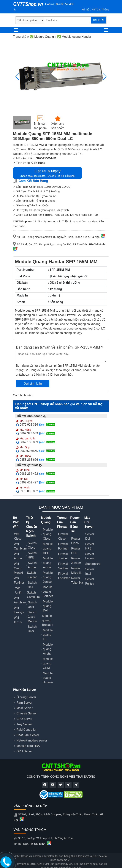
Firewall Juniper (63, 556)
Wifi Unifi (18, 590)
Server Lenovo (90, 556)
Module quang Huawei (48, 678)
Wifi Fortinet (19, 580)
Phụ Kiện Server (25, 690)
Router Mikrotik (76, 570)
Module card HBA (28, 746)
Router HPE (76, 551)
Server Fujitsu (90, 581)
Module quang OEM (48, 663)
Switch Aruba (32, 565)
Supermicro (93, 564)
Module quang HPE (48, 548)
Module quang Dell (48, 606)
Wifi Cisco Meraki (18, 568)
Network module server (32, 740)
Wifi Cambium (20, 546)
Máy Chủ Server (89, 522)
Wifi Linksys (19, 610)
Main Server (25, 708)
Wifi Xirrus (18, 620)
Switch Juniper (32, 575)
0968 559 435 (65, 4)
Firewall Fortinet (63, 546)
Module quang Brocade (48, 620)
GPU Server (25, 751)
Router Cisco (76, 541)
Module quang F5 (48, 635)
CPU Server (24, 719)
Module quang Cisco (48, 534)
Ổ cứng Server (26, 697)
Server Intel (90, 571)
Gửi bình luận (33, 384)
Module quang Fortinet (48, 592)
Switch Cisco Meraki (32, 617)
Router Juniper (76, 561)
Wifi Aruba (18, 556)
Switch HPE (32, 555)
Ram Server (24, 703)
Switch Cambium (33, 595)
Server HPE (90, 546)
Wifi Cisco (18, 536)
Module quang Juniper (48, 577)
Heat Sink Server (28, 735)
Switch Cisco (32, 545)
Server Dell (90, 536)
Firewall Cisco (63, 536)
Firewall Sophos (63, 566)
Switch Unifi (32, 605)
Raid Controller (27, 730)
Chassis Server (27, 713)
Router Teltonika (77, 580)
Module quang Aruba (48, 563)
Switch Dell (32, 585)
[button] (105, 77)
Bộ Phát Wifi (16, 522)
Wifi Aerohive (20, 600)
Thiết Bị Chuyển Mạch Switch (32, 527)
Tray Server (24, 724)
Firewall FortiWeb (64, 576)
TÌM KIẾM (98, 20)
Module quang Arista (48, 649)
